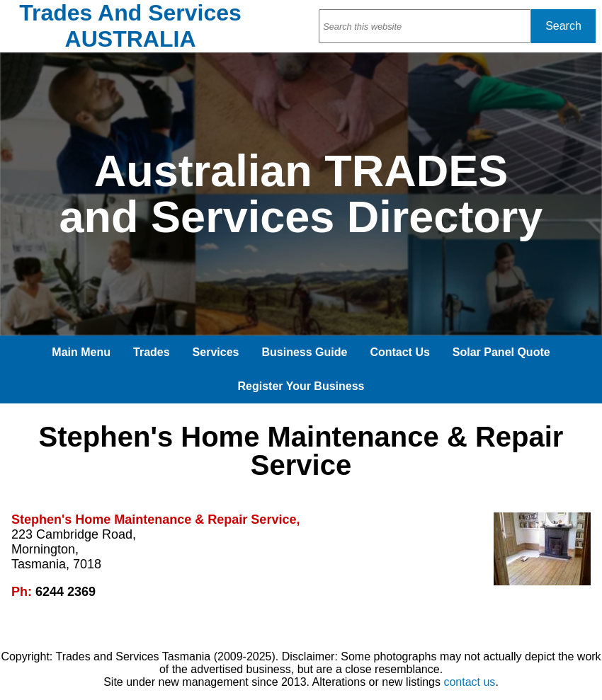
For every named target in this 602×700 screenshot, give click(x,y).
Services (216, 352)
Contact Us (399, 352)
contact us (469, 682)
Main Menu (81, 352)
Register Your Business (301, 386)
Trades (152, 352)
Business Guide (304, 352)
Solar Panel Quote (501, 352)
